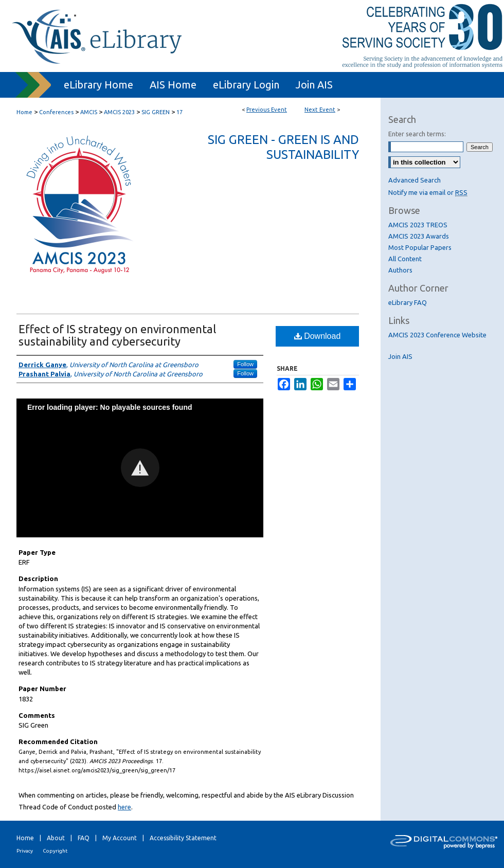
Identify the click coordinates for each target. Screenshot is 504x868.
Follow (245, 364)
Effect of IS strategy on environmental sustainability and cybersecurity (117, 335)
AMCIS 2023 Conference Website (437, 335)
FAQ (84, 838)
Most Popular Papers (420, 247)
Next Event (320, 110)
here (124, 807)
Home (24, 112)
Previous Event (267, 110)
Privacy (25, 851)
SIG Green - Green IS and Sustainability (283, 147)
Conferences (57, 112)
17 (179, 112)
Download (318, 336)
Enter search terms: (417, 134)
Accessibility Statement (183, 838)
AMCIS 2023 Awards (419, 236)
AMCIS (89, 112)
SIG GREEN (156, 112)
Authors (400, 270)
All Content (405, 259)
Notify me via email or (428, 192)
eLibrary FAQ (408, 302)
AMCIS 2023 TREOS (418, 225)
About (56, 838)
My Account (120, 838)
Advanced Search (415, 180)
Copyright (55, 851)
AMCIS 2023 (120, 112)
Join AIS (400, 356)
